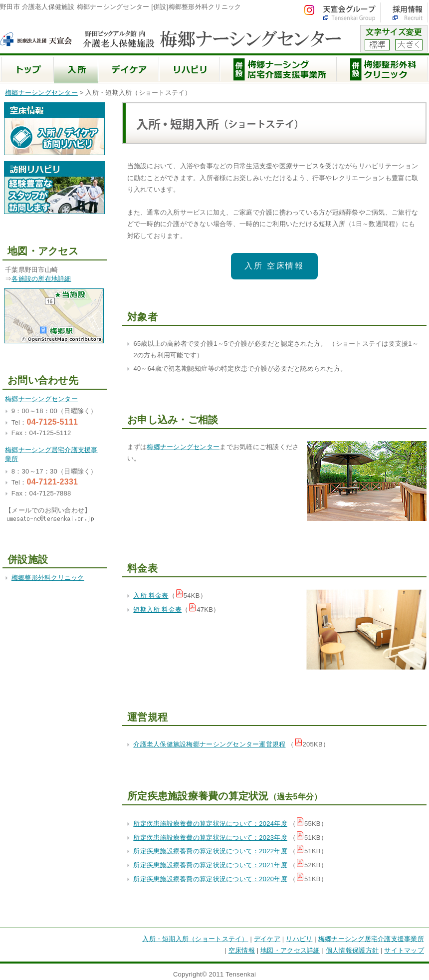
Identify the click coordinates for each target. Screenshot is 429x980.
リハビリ (299, 939)
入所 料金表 (151, 596)
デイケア (267, 939)
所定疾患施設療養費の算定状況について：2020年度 (210, 879)
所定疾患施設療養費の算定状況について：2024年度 (210, 824)
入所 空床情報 (274, 266)
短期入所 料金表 (157, 610)
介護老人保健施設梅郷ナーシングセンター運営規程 (209, 744)
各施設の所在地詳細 (41, 279)
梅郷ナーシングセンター (41, 93)
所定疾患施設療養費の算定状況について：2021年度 (210, 865)
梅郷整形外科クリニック (48, 578)
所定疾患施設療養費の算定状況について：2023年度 (210, 838)
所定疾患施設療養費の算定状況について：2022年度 (210, 851)
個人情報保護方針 (352, 950)
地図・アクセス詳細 (290, 950)
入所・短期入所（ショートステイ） (195, 939)
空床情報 (242, 950)
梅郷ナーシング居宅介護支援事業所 (371, 939)
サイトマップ (404, 950)
